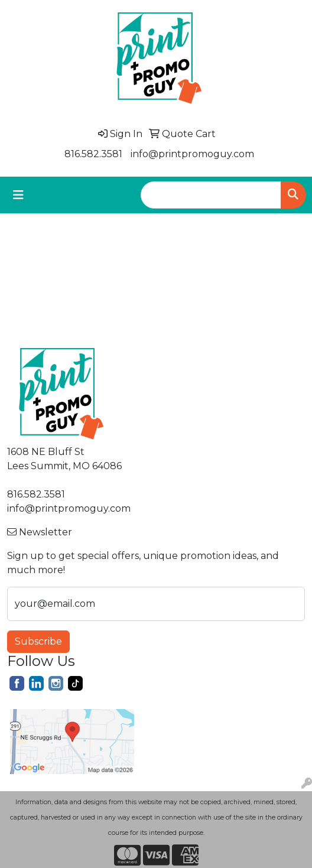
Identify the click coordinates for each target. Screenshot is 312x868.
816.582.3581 (93, 154)
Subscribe (38, 641)
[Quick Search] (211, 195)
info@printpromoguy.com (192, 154)
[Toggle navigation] (18, 195)
